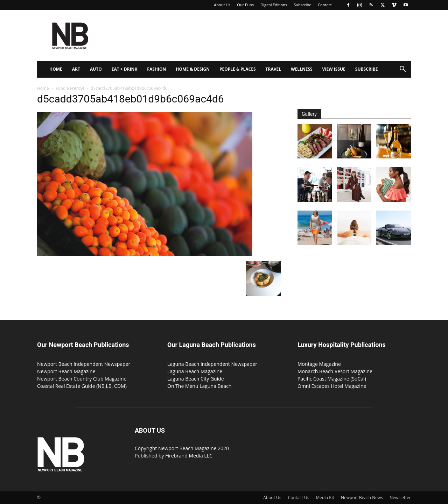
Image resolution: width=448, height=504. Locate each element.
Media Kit (325, 498)
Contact (325, 5)
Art (76, 69)
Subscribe (302, 5)
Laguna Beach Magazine (195, 371)
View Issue (334, 69)
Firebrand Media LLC (189, 456)
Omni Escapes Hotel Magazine (332, 386)
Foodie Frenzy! (70, 88)
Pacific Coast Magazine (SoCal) (332, 379)
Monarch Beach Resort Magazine (335, 371)
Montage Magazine (319, 364)
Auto (96, 69)
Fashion (156, 69)
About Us (222, 5)
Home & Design (193, 69)
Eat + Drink (125, 69)
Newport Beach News (362, 498)
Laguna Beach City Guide (196, 379)
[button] (402, 70)
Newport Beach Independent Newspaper (84, 364)
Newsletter (400, 498)
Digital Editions (274, 5)
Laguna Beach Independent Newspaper (212, 364)
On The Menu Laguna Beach (199, 386)
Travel (273, 69)
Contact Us (299, 498)
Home (56, 69)
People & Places (238, 69)
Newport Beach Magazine (66, 371)
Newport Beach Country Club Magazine (82, 379)
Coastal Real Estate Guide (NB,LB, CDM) (82, 386)
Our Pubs (245, 5)
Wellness (302, 69)
